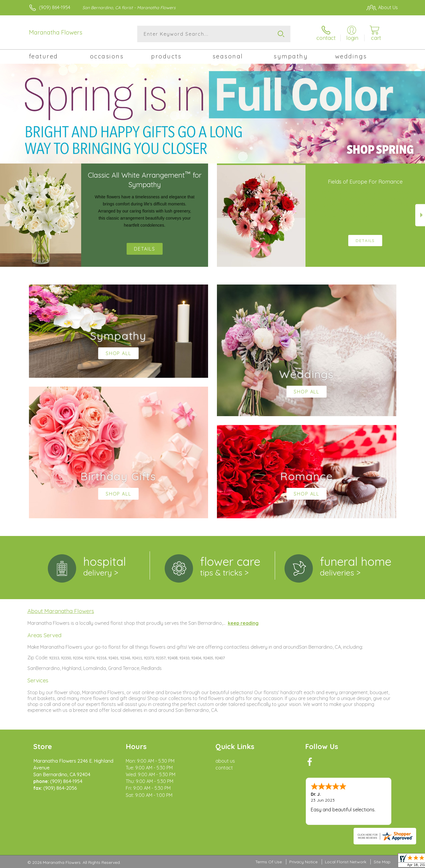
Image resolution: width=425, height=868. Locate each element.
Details (145, 249)
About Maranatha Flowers (61, 611)
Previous (5, 215)
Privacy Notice (303, 862)
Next (420, 215)
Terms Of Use (269, 862)
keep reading (243, 623)
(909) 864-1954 (55, 7)
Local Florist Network (346, 862)
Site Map (382, 862)
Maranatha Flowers (56, 32)
